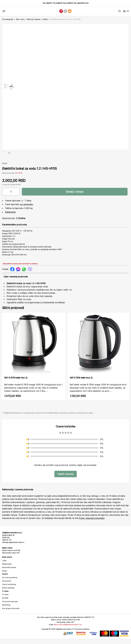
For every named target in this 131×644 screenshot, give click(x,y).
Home (5, 172)
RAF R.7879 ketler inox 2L (16, 386)
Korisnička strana (9, 576)
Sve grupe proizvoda (11, 617)
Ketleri (45, 19)
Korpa (5, 579)
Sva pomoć (7, 589)
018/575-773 (50, 3)
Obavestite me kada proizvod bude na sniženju (20, 272)
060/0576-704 (83, 3)
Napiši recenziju (66, 482)
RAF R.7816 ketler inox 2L (81, 386)
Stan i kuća (20, 19)
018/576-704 (61, 3)
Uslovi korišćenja (9, 593)
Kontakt (5, 606)
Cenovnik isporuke (10, 610)
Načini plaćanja (8, 596)
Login (4, 569)
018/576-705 (71, 3)
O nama (5, 603)
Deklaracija (10, 220)
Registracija (7, 572)
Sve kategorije (8, 19)
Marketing (6, 613)
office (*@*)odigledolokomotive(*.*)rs (68, 633)
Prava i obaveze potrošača (92, 527)
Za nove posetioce (10, 586)
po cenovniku (27, 213)
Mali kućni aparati (34, 19)
